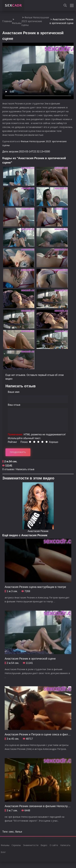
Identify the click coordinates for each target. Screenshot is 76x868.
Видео (44, 845)
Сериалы (16, 845)
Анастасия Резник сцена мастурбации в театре (35, 587)
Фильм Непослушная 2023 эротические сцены (35, 21)
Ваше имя (14, 392)
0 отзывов (8, 469)
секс (11, 832)
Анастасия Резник (38, 531)
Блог (3, 852)
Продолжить (18, 452)
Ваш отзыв (14, 405)
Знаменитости (31, 845)
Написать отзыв (25, 469)
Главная (7, 21)
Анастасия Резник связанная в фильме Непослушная (40, 806)
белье (19, 832)
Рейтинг (12, 442)
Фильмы (17, 23)
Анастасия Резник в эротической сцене (30, 659)
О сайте (54, 845)
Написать (65, 845)
